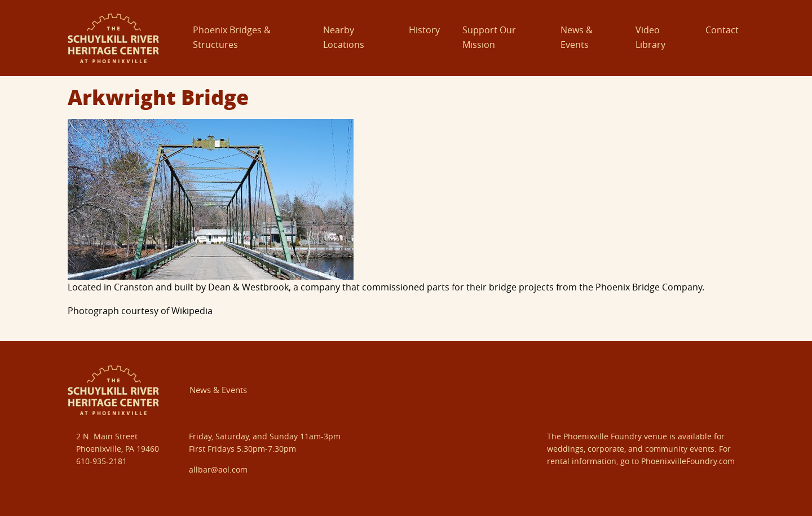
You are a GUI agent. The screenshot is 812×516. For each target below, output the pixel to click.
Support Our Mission (489, 37)
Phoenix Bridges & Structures (232, 37)
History (424, 30)
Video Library (650, 37)
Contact (722, 30)
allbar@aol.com (218, 469)
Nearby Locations (344, 37)
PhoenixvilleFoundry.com (688, 461)
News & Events (577, 37)
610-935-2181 (101, 461)
